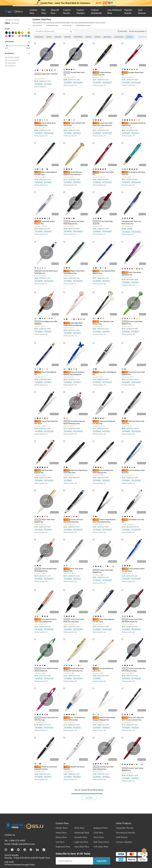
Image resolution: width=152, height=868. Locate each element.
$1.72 (41, 379)
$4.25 (99, 278)
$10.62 (49, 478)
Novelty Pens (81, 838)
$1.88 (45, 179)
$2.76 (107, 676)
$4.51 (78, 379)
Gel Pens (60, 842)
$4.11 (107, 379)
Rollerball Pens (82, 833)
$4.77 (78, 478)
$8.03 (78, 278)
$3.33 (65, 576)
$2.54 (107, 130)
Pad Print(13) (12, 66)
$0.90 (107, 179)
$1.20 (74, 130)
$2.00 (74, 179)
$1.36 (45, 329)
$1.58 (49, 676)
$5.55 (95, 80)
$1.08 (132, 329)
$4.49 (99, 429)
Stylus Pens (61, 838)
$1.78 (99, 130)
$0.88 (36, 130)
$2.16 (36, 627)
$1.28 (74, 330)
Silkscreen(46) (12, 63)
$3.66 (128, 725)
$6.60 (99, 229)
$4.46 (41, 229)
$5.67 (103, 627)
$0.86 (132, 280)
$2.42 (95, 329)
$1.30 (45, 676)
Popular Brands (128, 12)
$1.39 (124, 478)
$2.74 (103, 379)
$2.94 (78, 725)
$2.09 (70, 676)
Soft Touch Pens (101, 842)
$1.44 (45, 527)
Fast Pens (44, 12)
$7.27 (49, 278)
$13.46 (137, 429)
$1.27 (95, 725)
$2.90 (136, 478)
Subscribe (102, 861)
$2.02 (74, 676)
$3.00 (78, 179)
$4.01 (107, 329)
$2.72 (49, 429)
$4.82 (70, 576)
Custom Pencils (67, 12)
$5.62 (70, 278)
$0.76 (124, 329)
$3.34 (70, 478)
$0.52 (65, 379)
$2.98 (78, 676)
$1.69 (99, 774)
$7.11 (128, 379)
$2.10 (70, 179)
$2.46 (49, 379)
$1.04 (95, 774)
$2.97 (95, 278)
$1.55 (36, 429)
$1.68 (136, 776)
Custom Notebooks (96, 12)
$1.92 (49, 130)
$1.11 (41, 676)
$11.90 (137, 527)
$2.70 (124, 725)
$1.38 (136, 280)
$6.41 (107, 429)
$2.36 (95, 527)
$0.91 (36, 676)
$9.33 (132, 527)
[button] (140, 31)
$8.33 (128, 527)
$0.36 (124, 776)
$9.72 (132, 429)
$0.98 (65, 80)
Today (87, 854)
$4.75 (74, 576)
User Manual (142, 12)
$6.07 (107, 278)
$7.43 (41, 478)
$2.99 (41, 627)
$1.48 (70, 130)
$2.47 (128, 576)
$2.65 (41, 81)
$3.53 (136, 576)
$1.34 (41, 130)
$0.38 (36, 81)
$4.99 (103, 478)
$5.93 (124, 379)
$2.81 (99, 329)
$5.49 (99, 627)
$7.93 (103, 80)
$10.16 (137, 379)
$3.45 (103, 329)
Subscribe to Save (66, 854)
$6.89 (78, 576)
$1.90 (41, 429)
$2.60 (136, 80)
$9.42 (128, 429)
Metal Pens (61, 833)
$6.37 (49, 229)
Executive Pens (82, 847)
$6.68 (99, 80)
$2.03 (128, 478)
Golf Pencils (122, 838)
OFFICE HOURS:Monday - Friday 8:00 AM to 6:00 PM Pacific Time (27, 857)
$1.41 (65, 676)
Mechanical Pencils (125, 833)
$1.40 (74, 80)
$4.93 (107, 527)
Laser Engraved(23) (14, 60)
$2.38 (124, 229)
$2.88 (99, 379)
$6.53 (124, 527)
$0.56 (95, 179)
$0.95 (36, 329)
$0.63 (99, 179)
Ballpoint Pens (101, 828)
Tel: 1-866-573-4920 (15, 841)
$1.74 (132, 80)
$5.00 (80, 854)
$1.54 (136, 627)
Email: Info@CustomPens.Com (20, 844)
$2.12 (78, 130)
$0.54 (45, 81)
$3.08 (45, 627)
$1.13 (65, 429)
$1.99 (65, 478)
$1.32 (36, 179)
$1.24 (74, 627)
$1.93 (99, 676)
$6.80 (124, 429)
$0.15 (7, 48)
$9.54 (107, 80)
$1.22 (124, 80)
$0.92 (124, 179)
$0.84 (65, 130)
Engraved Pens (63, 847)
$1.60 (136, 130)
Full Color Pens (101, 847)
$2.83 (65, 774)
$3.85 (132, 725)
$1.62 (74, 429)
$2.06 (70, 725)
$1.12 (128, 130)
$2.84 (74, 478)
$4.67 (99, 478)
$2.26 (103, 676)
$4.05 (74, 774)
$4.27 (49, 627)
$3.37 (95, 429)
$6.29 (70, 229)
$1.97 (70, 80)
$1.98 (132, 478)
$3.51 (36, 229)
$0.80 (103, 179)
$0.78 (36, 576)
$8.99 (78, 229)
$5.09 (41, 278)
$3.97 (95, 627)
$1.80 (49, 329)
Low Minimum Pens (115, 12)
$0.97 (128, 280)
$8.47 (132, 379)
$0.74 (95, 130)
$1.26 (45, 130)
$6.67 (107, 478)
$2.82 (78, 80)
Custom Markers (81, 12)
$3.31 (49, 179)
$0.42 (124, 130)
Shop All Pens (55, 12)
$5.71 (49, 774)
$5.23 (136, 725)
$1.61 (41, 527)
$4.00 (41, 774)
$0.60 (132, 130)
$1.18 (128, 776)
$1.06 (103, 130)
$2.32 (41, 179)
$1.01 (36, 527)
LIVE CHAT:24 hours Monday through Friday (20, 864)
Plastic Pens (62, 828)
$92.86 (28, 48)
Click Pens (98, 833)
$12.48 (130, 229)
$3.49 (95, 478)
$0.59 (36, 379)
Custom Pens (33, 12)
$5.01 (45, 229)
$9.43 (107, 229)
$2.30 (49, 527)
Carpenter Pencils (125, 828)
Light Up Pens (81, 842)
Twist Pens (99, 838)
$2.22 (45, 429)
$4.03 (45, 774)
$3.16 (70, 379)
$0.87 (65, 627)
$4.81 (103, 429)
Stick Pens (79, 828)
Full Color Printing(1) (14, 57)
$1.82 (128, 80)
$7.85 (107, 627)
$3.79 (49, 81)
